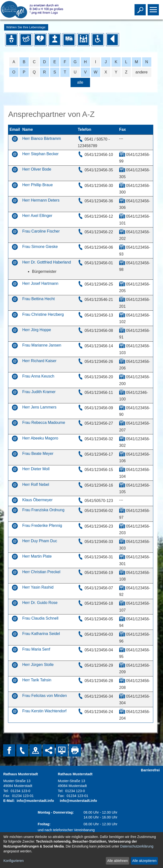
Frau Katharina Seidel (41, 634)
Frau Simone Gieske (40, 247)
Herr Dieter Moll (36, 469)
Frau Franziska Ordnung (43, 510)
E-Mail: (9, 801)
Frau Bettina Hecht (38, 299)
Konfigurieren (14, 861)
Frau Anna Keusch (38, 376)
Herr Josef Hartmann (40, 283)
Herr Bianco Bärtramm (41, 138)
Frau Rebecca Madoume (44, 423)
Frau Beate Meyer (38, 454)
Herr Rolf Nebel (36, 485)
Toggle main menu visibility (154, 8)
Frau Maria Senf (36, 649)
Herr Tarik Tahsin (37, 680)
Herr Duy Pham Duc (40, 541)
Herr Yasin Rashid (38, 587)
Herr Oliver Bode (37, 169)
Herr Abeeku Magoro (40, 438)
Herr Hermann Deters (41, 200)
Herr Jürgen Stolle (38, 665)
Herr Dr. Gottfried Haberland (46, 262)
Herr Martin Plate (37, 556)
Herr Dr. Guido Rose (40, 603)
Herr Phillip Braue (37, 185)
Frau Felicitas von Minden (44, 696)
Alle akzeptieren (145, 861)
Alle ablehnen (118, 861)
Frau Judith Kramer (39, 392)
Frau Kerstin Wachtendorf (44, 711)
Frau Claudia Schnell (40, 618)
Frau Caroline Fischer (41, 231)
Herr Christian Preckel (41, 572)
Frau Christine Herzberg (43, 314)
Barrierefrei (150, 770)
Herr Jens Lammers (39, 407)
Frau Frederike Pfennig (42, 526)
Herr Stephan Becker (40, 154)
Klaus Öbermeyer (37, 500)
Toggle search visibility (141, 8)
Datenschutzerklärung (137, 846)
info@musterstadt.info (35, 801)
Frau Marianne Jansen (42, 345)
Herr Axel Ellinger (37, 216)
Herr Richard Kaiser (39, 361)
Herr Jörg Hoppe (36, 330)
